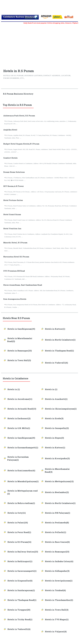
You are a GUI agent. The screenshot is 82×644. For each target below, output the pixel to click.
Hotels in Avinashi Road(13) (22, 409)
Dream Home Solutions (14, 172)
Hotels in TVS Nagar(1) (57, 620)
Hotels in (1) (14, 389)
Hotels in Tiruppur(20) (19, 610)
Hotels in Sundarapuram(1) (21, 590)
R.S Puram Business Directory (18, 94)
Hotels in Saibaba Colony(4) (59, 561)
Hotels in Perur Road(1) (19, 532)
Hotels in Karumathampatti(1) (23, 448)
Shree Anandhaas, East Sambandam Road (23, 285)
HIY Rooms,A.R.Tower (14, 186)
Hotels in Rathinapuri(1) (20, 561)
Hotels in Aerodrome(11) (20, 399)
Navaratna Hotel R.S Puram (16, 257)
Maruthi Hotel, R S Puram (15, 243)
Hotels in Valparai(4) (56, 632)
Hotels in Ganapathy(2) (57, 428)
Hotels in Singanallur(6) (20, 581)
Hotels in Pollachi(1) (55, 532)
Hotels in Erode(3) (54, 418)
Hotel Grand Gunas (12, 214)
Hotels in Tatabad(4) (55, 590)
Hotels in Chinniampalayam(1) (61, 409)
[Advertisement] (41, 45)
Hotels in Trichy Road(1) (20, 620)
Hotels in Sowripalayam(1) (59, 581)
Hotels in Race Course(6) (57, 542)
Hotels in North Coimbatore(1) (60, 340)
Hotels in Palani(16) (18, 523)
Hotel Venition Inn (12, 228)
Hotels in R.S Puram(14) (19, 542)
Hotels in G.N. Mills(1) (19, 428)
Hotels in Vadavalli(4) (56, 363)
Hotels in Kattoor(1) (55, 329)
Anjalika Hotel (10, 130)
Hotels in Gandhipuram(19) (21, 329)
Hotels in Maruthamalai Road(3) (20, 340)
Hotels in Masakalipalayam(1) (23, 481)
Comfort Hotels (10, 158)
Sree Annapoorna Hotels (15, 299)
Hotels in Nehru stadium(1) (21, 503)
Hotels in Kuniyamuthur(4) (21, 471)
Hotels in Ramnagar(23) (20, 351)
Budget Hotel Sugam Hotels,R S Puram (21, 144)
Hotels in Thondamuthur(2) (59, 600)
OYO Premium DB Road (14, 271)
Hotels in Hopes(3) (54, 438)
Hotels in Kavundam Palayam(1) (18, 458)
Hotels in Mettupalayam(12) (59, 481)
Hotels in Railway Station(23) (23, 552)
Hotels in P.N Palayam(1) (58, 513)
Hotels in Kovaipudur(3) (57, 458)
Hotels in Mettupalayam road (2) (22, 492)
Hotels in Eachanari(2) (19, 418)
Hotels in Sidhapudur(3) (57, 571)
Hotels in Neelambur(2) (57, 492)
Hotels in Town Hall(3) (19, 360)
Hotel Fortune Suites (13, 200)
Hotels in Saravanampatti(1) (22, 571)
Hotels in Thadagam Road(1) (59, 351)
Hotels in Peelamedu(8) (57, 523)
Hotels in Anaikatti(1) (56, 399)
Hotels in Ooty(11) (17, 513)
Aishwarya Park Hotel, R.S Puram (19, 116)
